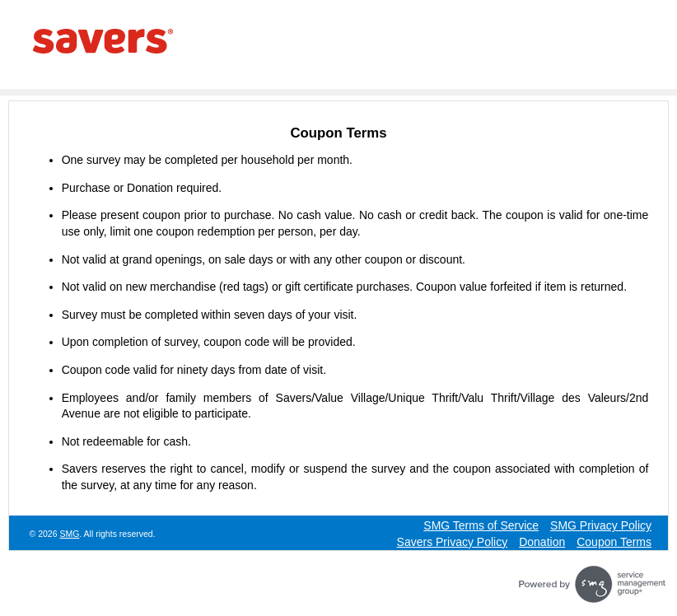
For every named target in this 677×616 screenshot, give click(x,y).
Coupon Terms (614, 542)
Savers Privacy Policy (453, 542)
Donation (542, 542)
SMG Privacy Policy (601, 525)
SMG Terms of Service (481, 525)
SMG (69, 534)
